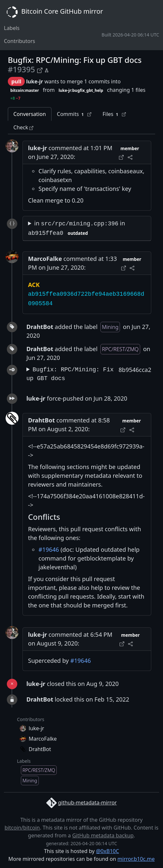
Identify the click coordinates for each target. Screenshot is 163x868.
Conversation (30, 114)
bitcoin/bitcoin (22, 828)
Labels (12, 28)
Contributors (20, 41)
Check (23, 127)
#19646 (49, 549)
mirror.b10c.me (136, 859)
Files (114, 114)
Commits (74, 114)
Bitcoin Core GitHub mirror (53, 12)
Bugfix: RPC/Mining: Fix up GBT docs (70, 374)
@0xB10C (107, 851)
